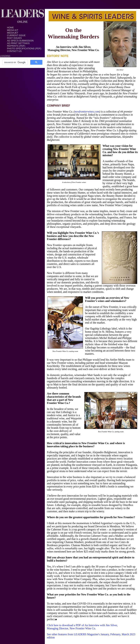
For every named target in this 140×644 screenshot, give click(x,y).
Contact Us (14, 51)
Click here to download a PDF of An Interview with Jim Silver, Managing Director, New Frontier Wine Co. (82, 627)
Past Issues (14, 38)
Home (10, 28)
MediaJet (13, 33)
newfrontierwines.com (87, 112)
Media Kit (13, 30)
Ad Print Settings (18, 43)
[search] (15, 62)
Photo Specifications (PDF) (24, 48)
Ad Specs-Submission (20, 41)
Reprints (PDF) (16, 46)
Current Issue (16, 35)
